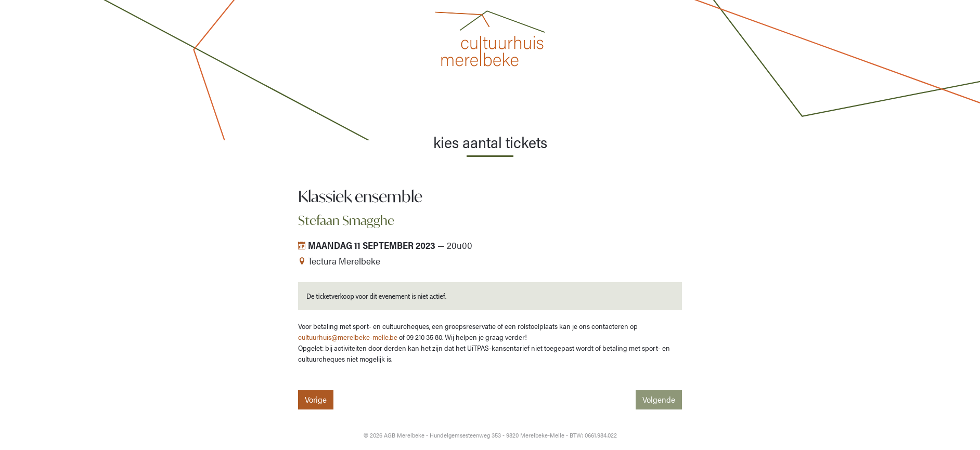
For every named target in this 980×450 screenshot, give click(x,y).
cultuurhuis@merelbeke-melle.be (348, 337)
